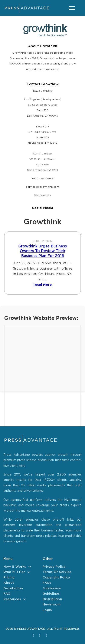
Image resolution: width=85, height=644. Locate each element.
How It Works (15, 567)
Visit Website (43, 195)
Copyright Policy (56, 578)
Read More (43, 285)
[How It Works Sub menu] (30, 567)
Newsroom (52, 605)
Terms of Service (57, 572)
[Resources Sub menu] (25, 599)
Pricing (9, 578)
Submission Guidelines (52, 591)
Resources (12, 599)
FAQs (47, 583)
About (9, 583)
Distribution (13, 588)
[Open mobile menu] (72, 8)
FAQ (7, 594)
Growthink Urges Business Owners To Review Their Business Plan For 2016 (43, 251)
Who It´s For (14, 572)
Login (47, 610)
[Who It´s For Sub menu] (29, 572)
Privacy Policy (54, 567)
